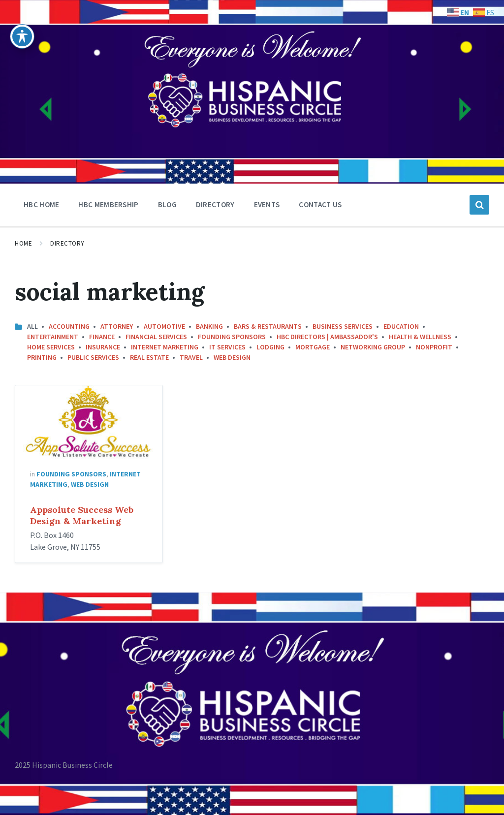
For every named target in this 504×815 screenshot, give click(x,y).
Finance (102, 337)
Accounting (69, 326)
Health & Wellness (420, 337)
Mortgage (313, 347)
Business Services (343, 326)
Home (23, 243)
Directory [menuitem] (215, 204)
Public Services (93, 357)
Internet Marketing (165, 347)
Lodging (270, 347)
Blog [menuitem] (167, 204)
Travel (191, 357)
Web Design (232, 357)
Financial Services (156, 337)
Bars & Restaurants (268, 326)
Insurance (103, 347)
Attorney (117, 326)
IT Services (227, 347)
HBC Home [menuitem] (41, 204)
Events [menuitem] (267, 204)
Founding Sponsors (232, 337)
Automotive (164, 326)
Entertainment (53, 337)
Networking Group (373, 347)
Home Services (51, 347)
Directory (67, 243)
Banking (209, 326)
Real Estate (149, 357)
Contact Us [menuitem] (320, 204)
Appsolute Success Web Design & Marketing (82, 515)
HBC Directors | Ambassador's (327, 337)
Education (401, 326)
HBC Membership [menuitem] (108, 204)
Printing (42, 357)
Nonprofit (434, 347)
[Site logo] (44, 140)
